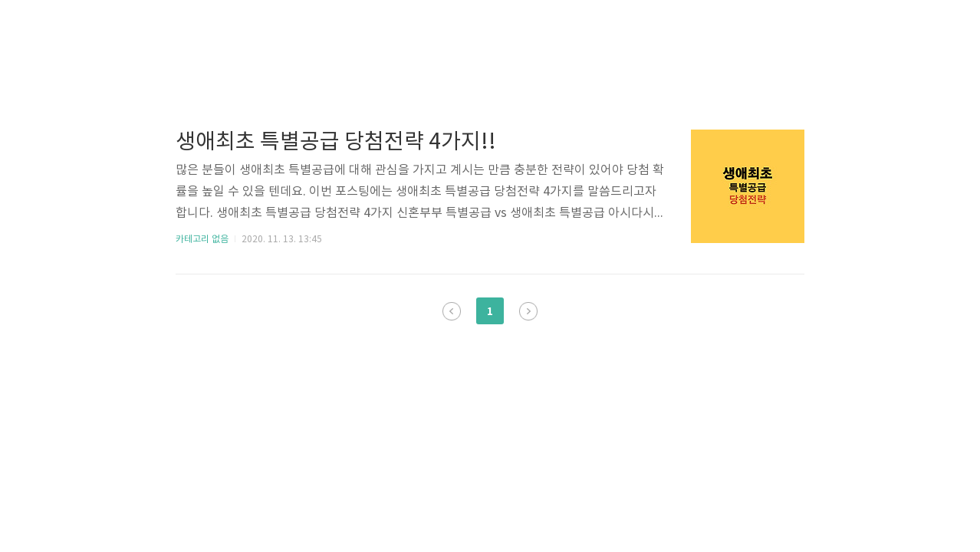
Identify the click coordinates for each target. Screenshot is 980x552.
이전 (452, 311)
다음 (528, 311)
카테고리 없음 (202, 240)
